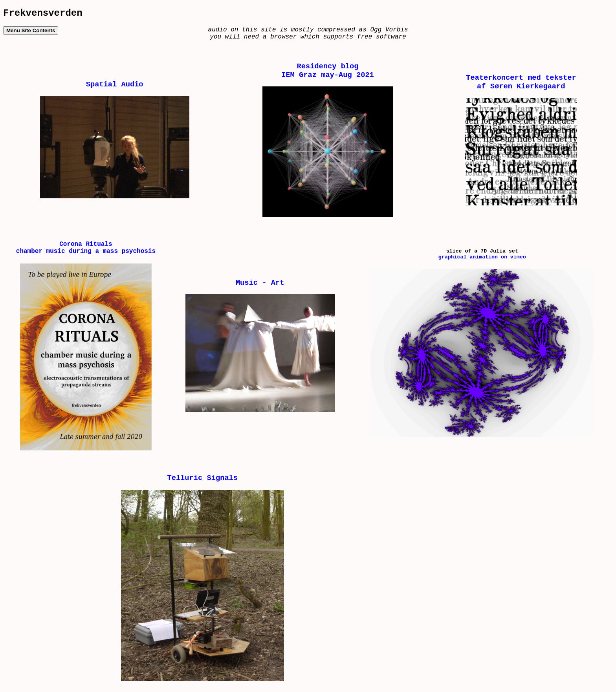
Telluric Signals (202, 478)
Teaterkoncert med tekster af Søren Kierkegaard (521, 82)
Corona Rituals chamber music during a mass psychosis (86, 248)
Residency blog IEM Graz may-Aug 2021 (328, 71)
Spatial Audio (115, 84)
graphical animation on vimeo (482, 257)
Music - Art (260, 283)
